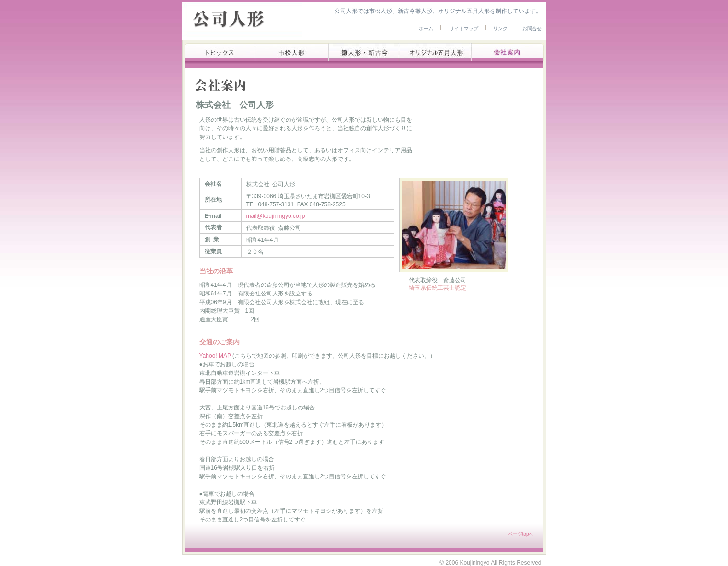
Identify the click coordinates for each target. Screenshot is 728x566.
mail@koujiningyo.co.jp (276, 216)
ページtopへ (521, 534)
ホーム (426, 28)
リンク (500, 28)
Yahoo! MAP (216, 356)
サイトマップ (464, 28)
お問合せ (532, 28)
